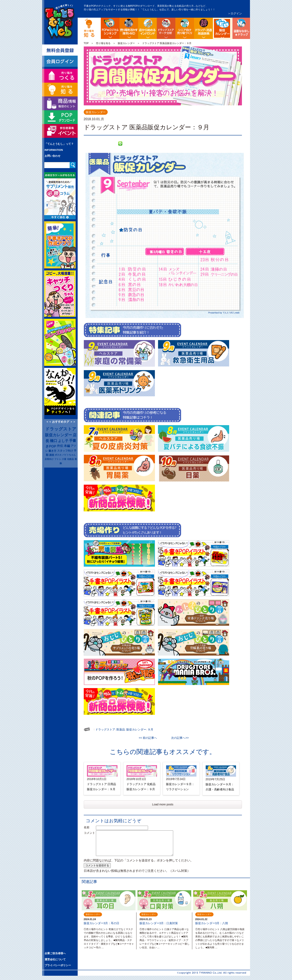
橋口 (54, 441)
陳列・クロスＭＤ (129, 28)
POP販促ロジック (110, 28)
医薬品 (121, 729)
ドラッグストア (61, 429)
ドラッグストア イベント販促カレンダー (231, 21)
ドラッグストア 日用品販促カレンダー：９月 (102, 787)
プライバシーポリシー (58, 965)
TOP (86, 43)
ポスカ (58, 455)
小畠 (64, 459)
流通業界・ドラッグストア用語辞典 (203, 28)
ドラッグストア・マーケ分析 (166, 28)
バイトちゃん (69, 455)
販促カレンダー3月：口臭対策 (159, 923)
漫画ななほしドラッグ (241, 28)
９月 (150, 729)
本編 (67, 446)
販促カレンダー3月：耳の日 (102, 923)
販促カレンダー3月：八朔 (212, 923)
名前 (89, 827)
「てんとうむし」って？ (59, 144)
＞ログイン (235, 13)
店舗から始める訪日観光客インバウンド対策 (147, 28)
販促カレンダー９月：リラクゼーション (180, 787)
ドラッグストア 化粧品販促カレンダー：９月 (141, 787)
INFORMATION (54, 150)
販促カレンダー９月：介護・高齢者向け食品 (220, 787)
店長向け (49, 459)
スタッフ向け (65, 451)
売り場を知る (103, 43)
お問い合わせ (53, 156)
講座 (52, 455)
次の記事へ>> (178, 738)
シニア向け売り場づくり (185, 28)
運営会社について (55, 959)
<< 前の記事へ (149, 738)
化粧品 (70, 459)
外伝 (60, 446)
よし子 (63, 441)
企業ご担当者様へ (55, 953)
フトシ (58, 459)
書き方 (52, 451)
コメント (89, 833)
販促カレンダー (126, 43)
